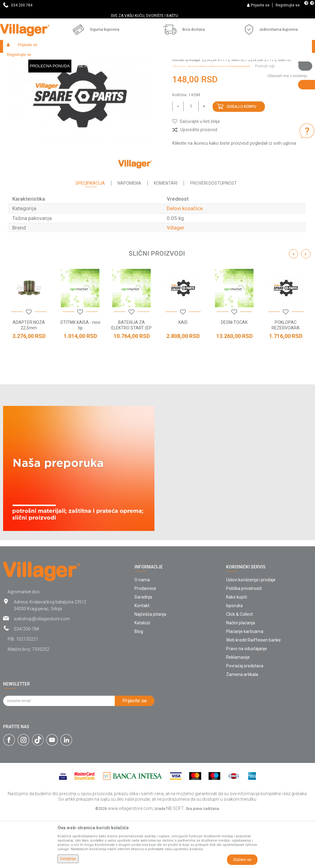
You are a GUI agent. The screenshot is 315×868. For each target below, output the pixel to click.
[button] (281, 46)
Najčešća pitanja (150, 667)
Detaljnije (68, 859)
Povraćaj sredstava (245, 719)
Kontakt (142, 658)
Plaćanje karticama (245, 684)
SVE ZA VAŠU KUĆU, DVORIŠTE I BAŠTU (157, 16)
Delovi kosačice (174, 59)
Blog (139, 684)
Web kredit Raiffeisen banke (253, 693)
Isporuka (234, 658)
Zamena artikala (242, 727)
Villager (175, 281)
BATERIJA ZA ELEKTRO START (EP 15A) (132, 381)
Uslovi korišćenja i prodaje (251, 633)
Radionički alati (84, 59)
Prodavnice (145, 641)
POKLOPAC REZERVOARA (286, 378)
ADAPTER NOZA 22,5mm (29, 378)
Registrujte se (288, 5)
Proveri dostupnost (213, 236)
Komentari (166, 236)
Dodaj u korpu (242, 159)
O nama (142, 633)
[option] (157, 16)
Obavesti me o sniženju (287, 129)
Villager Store (15, 59)
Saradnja (143, 650)
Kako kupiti (237, 650)
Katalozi (142, 676)
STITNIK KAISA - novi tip (80, 378)
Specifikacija (90, 236)
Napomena (129, 236)
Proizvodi (40, 59)
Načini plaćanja (241, 676)
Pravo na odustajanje (247, 701)
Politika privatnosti (244, 641)
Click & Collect (239, 667)
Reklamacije (238, 710)
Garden (59, 59)
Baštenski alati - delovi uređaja (129, 59)
